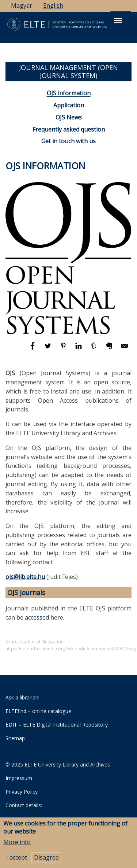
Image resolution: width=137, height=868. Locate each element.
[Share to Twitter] (49, 349)
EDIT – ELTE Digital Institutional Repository (57, 725)
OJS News (69, 117)
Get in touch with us (68, 141)
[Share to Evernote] (110, 349)
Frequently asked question (69, 129)
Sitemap (15, 738)
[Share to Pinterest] (64, 349)
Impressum (19, 778)
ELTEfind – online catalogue (38, 711)
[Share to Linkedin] (79, 349)
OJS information (69, 93)
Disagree (46, 860)
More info (17, 845)
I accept (17, 860)
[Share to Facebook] (33, 349)
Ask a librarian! (22, 697)
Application (69, 105)
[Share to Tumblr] (95, 349)
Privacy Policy (22, 792)
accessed (37, 617)
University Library (40, 819)
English (53, 5)
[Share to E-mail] (125, 349)
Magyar (22, 5)
